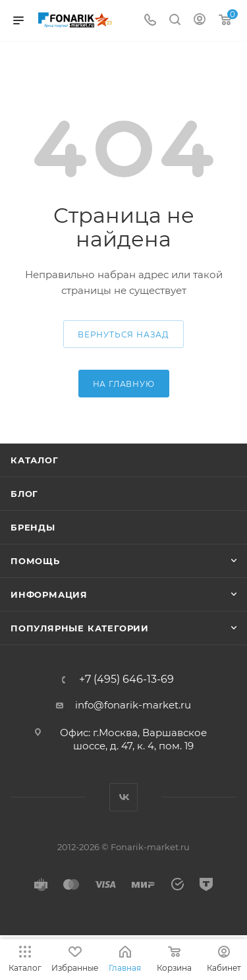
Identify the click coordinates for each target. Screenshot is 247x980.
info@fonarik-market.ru (133, 705)
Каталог (35, 460)
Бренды (33, 527)
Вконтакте (123, 797)
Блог (24, 494)
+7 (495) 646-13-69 (126, 679)
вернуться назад (123, 334)
